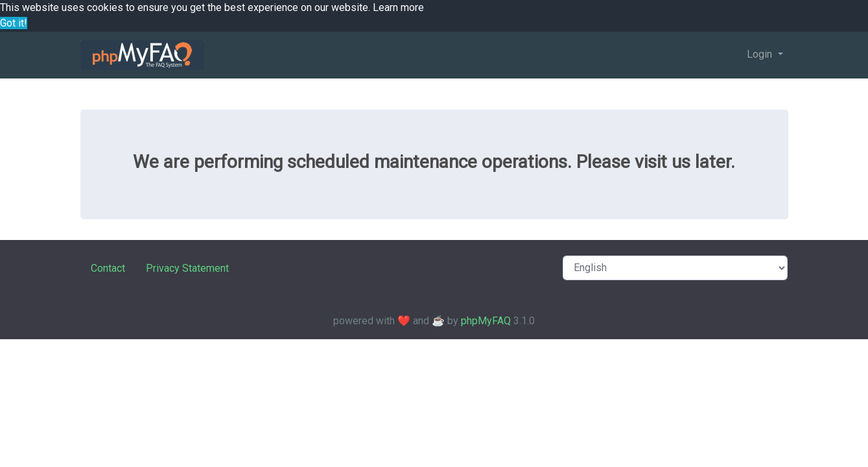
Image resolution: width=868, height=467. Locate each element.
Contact (108, 268)
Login (761, 54)
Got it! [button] (14, 23)
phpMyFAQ (486, 321)
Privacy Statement (187, 268)
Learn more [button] (398, 7)
